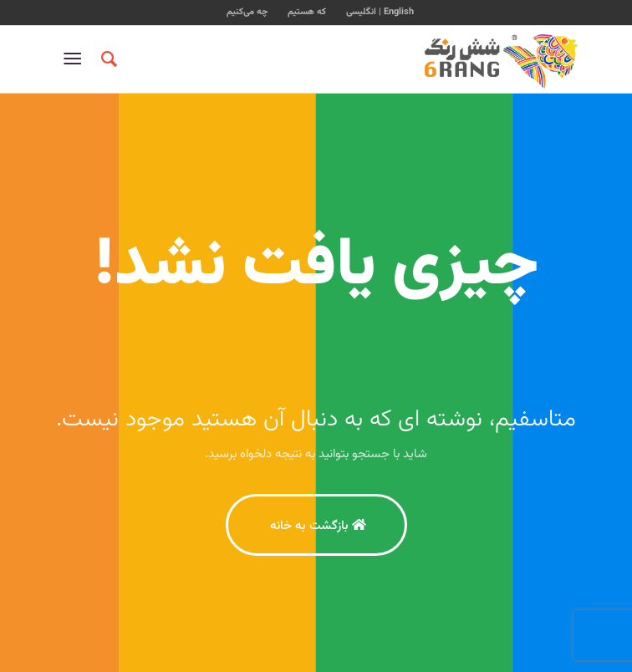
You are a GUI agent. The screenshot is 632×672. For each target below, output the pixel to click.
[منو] (76, 59)
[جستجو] (107, 59)
